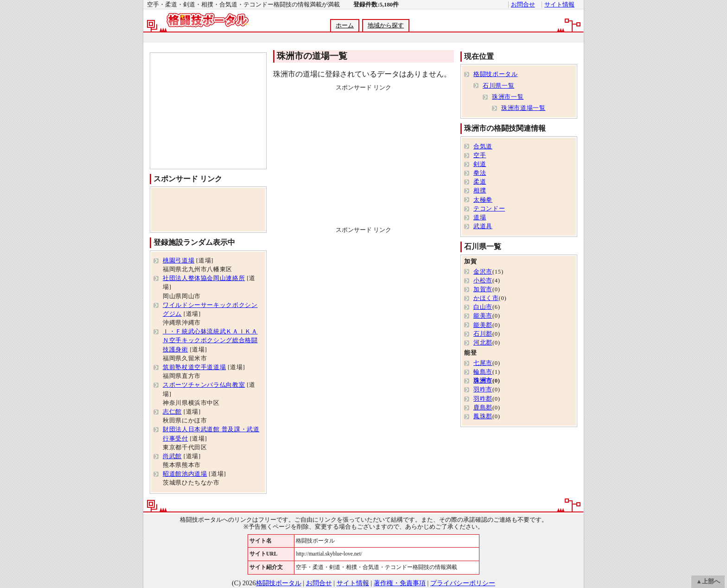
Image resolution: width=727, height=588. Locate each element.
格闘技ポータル (495, 74)
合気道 (483, 147)
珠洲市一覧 (508, 97)
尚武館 (172, 456)
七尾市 (483, 363)
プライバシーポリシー (463, 583)
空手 (480, 155)
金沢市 (483, 272)
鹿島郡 (483, 408)
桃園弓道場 (179, 261)
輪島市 (483, 372)
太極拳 (483, 200)
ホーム (345, 26)
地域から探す (386, 26)
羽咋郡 (483, 399)
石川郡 (483, 334)
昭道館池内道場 (185, 474)
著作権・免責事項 (400, 583)
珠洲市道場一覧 (523, 108)
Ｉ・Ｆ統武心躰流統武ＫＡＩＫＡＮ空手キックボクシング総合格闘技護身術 (210, 340)
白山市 (483, 307)
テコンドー (489, 209)
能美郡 (483, 325)
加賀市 (483, 289)
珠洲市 (483, 381)
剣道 (480, 164)
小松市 (483, 281)
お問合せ (523, 5)
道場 (480, 217)
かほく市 (486, 298)
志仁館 (172, 412)
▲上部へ (708, 582)
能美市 (483, 316)
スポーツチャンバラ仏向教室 (204, 385)
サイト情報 (559, 5)
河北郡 (483, 343)
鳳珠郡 (483, 416)
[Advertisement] (363, 38)
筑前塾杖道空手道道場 (194, 367)
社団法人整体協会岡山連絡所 (204, 278)
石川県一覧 (498, 86)
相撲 (480, 191)
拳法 (480, 173)
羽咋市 (483, 390)
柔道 (480, 182)
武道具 (483, 226)
